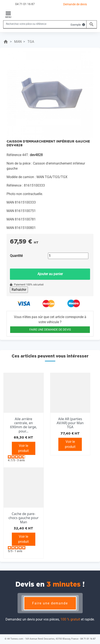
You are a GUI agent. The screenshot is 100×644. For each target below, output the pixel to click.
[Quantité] (68, 256)
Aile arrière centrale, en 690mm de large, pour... (24, 425)
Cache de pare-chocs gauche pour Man (23, 518)
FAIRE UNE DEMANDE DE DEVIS (50, 330)
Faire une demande (50, 603)
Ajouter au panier (50, 274)
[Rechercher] (45, 24)
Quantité (16, 256)
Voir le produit (23, 448)
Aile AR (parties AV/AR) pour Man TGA (70, 423)
